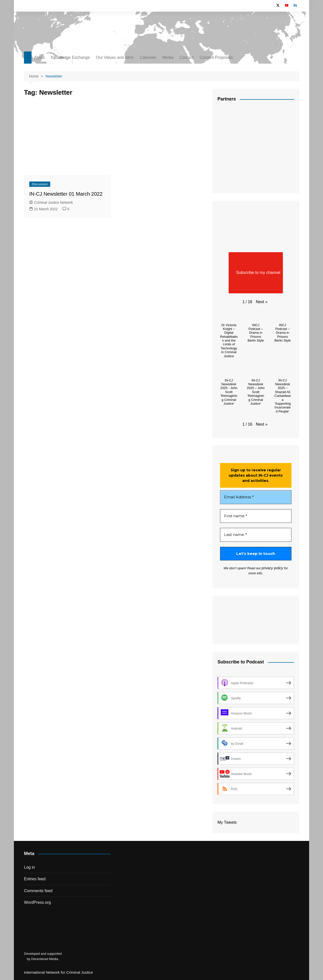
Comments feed (38, 890)
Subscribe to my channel (256, 273)
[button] (262, 302)
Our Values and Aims (115, 57)
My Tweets (227, 822)
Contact (186, 57)
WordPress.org (37, 902)
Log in (30, 867)
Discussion (40, 184)
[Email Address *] (256, 497)
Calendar (148, 57)
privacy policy (268, 568)
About (39, 57)
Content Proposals (216, 57)
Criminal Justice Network (51, 202)
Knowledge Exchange (70, 57)
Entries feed (35, 879)
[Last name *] (256, 535)
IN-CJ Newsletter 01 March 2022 (66, 194)
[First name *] (256, 516)
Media (168, 57)
